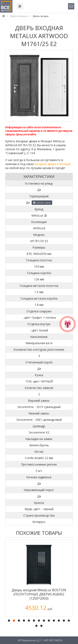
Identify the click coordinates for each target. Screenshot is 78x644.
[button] (9, 621)
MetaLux (37, 215)
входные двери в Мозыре (53, 164)
